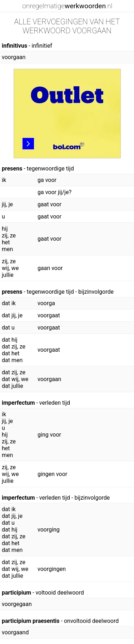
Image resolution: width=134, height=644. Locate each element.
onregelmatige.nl (67, 6)
